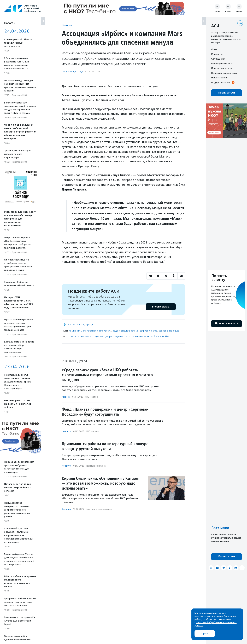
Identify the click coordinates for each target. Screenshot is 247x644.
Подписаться (227, 93)
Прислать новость (221, 68)
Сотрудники (218, 59)
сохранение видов (169, 331)
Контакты (217, 54)
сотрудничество (148, 331)
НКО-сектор (92, 397)
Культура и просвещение (99, 509)
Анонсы (66, 397)
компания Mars (77, 331)
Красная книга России (99, 331)
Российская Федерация (81, 325)
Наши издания (219, 78)
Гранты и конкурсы (96, 466)
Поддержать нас (221, 82)
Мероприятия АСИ (222, 63)
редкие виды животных (125, 331)
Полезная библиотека (224, 73)
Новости (67, 25)
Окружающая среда (73, 72)
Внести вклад (161, 307)
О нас (214, 49)
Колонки (66, 509)
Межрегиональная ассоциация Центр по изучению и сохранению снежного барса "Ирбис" (119, 336)
